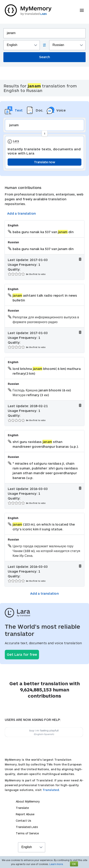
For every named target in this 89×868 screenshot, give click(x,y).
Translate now (44, 162)
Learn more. (56, 864)
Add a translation (21, 213)
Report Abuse (25, 814)
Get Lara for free (22, 654)
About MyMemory (28, 801)
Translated (27, 827)
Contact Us (23, 821)
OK (74, 864)
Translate (22, 808)
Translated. (51, 790)
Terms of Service (27, 833)
